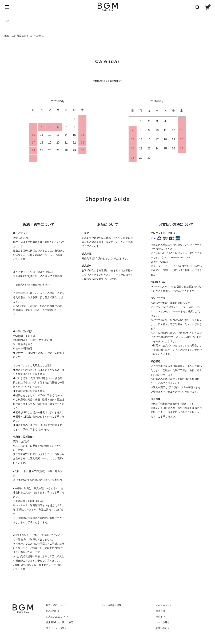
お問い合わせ (163, 628)
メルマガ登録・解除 (111, 605)
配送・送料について (56, 605)
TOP (7, 21)
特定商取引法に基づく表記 (60, 622)
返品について (53, 611)
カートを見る (163, 622)
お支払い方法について (57, 617)
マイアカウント (164, 605)
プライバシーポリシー (57, 628)
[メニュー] (7, 7)
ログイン (160, 617)
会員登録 (160, 611)
